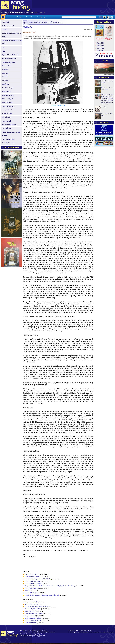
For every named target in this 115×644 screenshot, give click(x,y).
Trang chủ (6, 22)
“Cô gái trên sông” (30, 616)
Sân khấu (5, 77)
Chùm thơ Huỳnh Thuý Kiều (33, 618)
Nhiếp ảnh (6, 84)
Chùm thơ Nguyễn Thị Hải (33, 620)
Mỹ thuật (5, 80)
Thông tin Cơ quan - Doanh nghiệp (11, 134)
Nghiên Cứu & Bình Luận (11, 55)
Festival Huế (6, 66)
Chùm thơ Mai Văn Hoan (32, 588)
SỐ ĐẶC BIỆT (7, 117)
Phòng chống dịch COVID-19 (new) (12, 35)
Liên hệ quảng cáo (42, 17)
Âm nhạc (5, 73)
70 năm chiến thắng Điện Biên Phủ (12, 42)
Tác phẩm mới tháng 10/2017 (34, 613)
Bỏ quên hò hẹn (30, 611)
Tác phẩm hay (7, 128)
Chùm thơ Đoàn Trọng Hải (33, 584)
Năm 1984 (100, 46)
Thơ (4, 51)
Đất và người (7, 92)
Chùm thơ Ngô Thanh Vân (33, 609)
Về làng (27, 590)
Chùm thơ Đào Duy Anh (32, 577)
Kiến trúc (5, 69)
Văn (4, 47)
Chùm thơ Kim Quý (31, 623)
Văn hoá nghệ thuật (9, 62)
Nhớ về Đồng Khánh (31, 604)
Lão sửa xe (104, 107)
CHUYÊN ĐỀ (7, 121)
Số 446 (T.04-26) (99, 39)
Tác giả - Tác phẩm (9, 143)
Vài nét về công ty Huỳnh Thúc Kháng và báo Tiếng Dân (42, 595)
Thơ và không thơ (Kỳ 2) (32, 574)
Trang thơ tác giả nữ (31, 602)
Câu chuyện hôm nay (9, 58)
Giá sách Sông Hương (9, 125)
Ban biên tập (17, 17)
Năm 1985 (100, 48)
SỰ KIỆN (5, 29)
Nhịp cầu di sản (7, 103)
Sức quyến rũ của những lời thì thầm (36, 607)
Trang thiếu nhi (7, 110)
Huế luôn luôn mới (8, 26)
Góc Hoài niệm (7, 114)
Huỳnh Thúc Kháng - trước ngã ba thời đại (38, 579)
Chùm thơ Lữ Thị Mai (32, 593)
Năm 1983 (100, 43)
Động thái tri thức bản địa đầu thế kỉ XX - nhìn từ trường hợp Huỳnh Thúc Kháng (50, 586)
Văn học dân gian (8, 88)
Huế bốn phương (8, 95)
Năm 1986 (100, 51)
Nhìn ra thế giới (7, 99)
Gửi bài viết (28, 17)
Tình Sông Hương (8, 139)
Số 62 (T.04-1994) (109, 39)
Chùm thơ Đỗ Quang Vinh (33, 581)
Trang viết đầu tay (8, 106)
